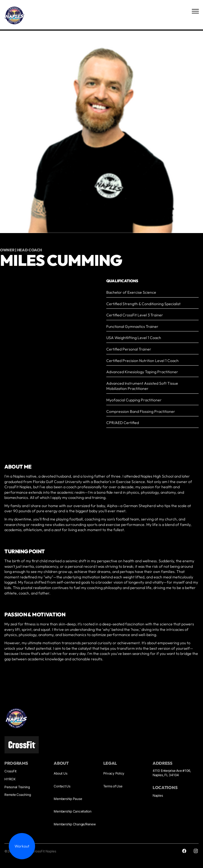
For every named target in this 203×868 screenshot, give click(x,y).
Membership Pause (68, 799)
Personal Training (17, 787)
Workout (22, 846)
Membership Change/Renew (75, 824)
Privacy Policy (114, 773)
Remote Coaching (18, 795)
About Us (60, 773)
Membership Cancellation (72, 811)
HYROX (10, 779)
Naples (158, 795)
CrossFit (10, 771)
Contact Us (62, 786)
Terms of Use (113, 786)
